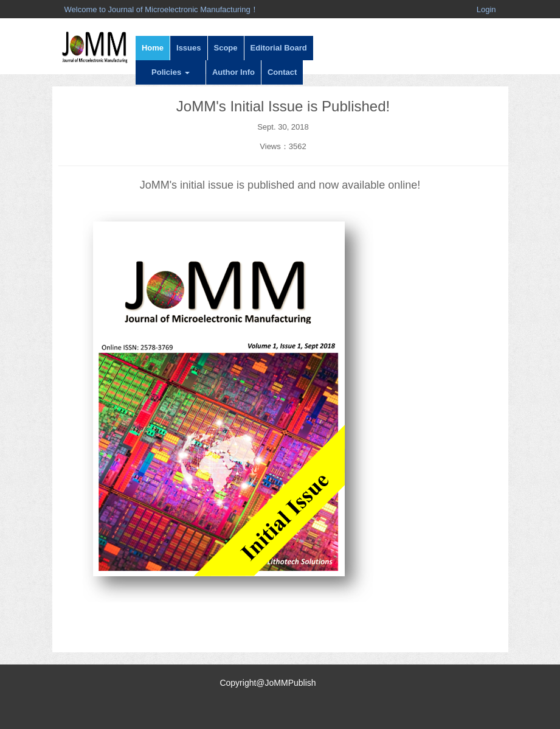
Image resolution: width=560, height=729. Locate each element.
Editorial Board (279, 48)
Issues (188, 48)
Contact (282, 72)
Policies (171, 72)
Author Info (233, 72)
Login (486, 9)
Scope (226, 48)
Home (153, 48)
